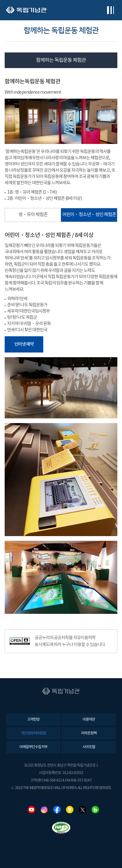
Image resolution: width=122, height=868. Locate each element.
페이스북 (57, 810)
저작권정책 (89, 733)
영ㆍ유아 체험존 (33, 215)
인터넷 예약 (24, 344)
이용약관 (89, 720)
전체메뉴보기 (110, 10)
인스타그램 (44, 810)
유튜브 (31, 810)
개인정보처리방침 (33, 733)
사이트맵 (89, 747)
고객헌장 (33, 720)
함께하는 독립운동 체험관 (61, 60)
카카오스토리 (70, 810)
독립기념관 (26, 10)
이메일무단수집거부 (33, 747)
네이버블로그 (95, 810)
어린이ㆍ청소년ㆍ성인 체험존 (89, 215)
